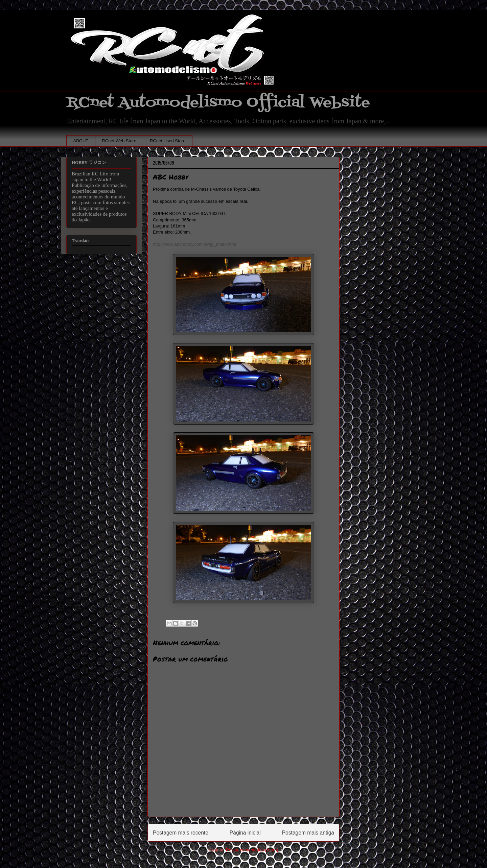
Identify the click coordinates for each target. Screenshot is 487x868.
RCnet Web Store (119, 141)
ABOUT (81, 141)
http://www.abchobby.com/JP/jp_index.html (194, 244)
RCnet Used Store (168, 141)
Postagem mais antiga (308, 833)
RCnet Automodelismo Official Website (218, 103)
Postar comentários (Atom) (252, 850)
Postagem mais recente (181, 833)
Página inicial (245, 833)
